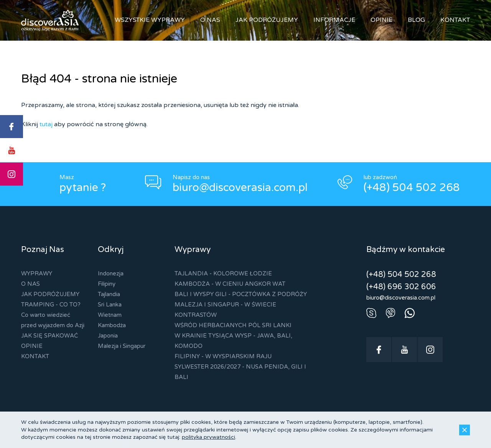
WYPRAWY (37, 273)
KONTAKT (455, 20)
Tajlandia (109, 294)
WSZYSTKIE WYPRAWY (150, 20)
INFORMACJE (334, 20)
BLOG (416, 20)
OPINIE (381, 20)
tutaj (46, 124)
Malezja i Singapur (122, 346)
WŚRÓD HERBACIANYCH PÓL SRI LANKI (233, 325)
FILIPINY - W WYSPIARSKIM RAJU (223, 356)
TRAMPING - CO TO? (51, 305)
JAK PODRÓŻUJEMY (267, 20)
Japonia (108, 336)
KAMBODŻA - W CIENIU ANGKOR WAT (230, 284)
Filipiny (107, 284)
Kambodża (112, 325)
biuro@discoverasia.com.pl (240, 188)
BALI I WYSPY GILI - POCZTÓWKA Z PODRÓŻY (241, 294)
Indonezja (111, 273)
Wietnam (110, 315)
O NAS (210, 20)
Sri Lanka (110, 305)
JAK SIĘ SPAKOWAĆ (49, 336)
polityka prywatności (208, 437)
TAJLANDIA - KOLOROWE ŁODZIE (223, 273)
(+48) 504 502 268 (412, 188)
